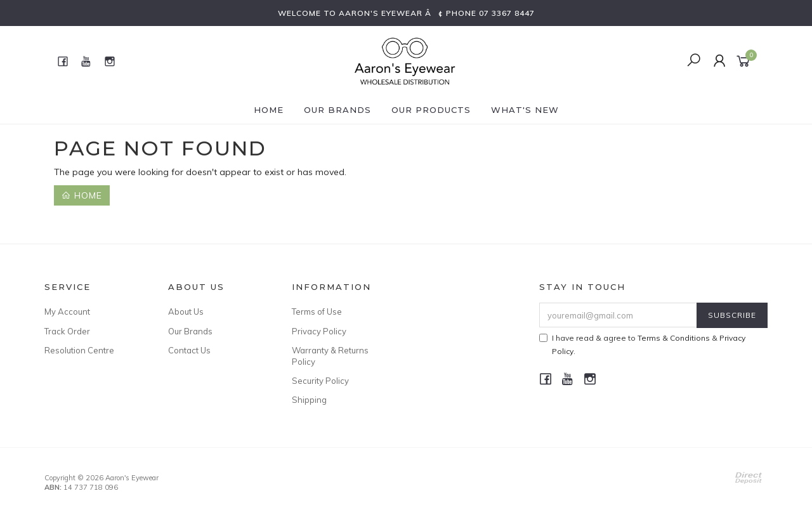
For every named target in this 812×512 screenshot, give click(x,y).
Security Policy (320, 381)
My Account (67, 312)
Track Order (67, 331)
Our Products (431, 110)
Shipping (309, 400)
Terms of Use (317, 312)
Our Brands (337, 110)
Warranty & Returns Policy (330, 356)
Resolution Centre (79, 350)
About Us (186, 312)
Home (269, 110)
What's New (525, 110)
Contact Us (189, 350)
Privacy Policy (319, 331)
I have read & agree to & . (642, 345)
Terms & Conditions (674, 338)
